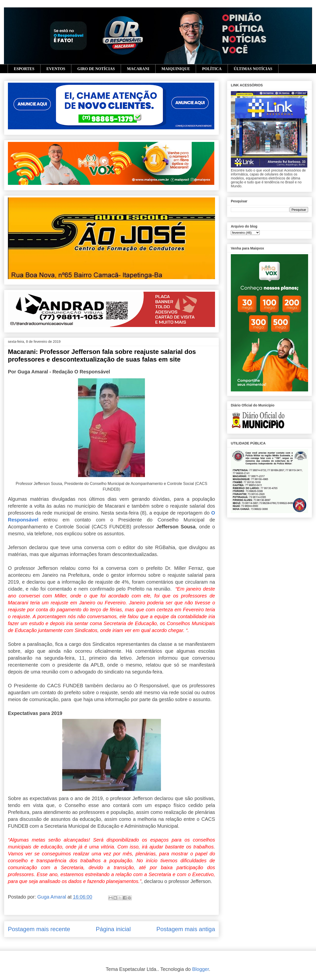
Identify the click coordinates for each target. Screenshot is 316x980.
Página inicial (113, 929)
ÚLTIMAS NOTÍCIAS (253, 69)
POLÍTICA (212, 69)
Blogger (200, 969)
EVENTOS (56, 69)
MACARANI (138, 69)
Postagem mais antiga (186, 929)
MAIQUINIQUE (176, 69)
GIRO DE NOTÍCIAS (96, 69)
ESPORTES (24, 69)
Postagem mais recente (39, 929)
